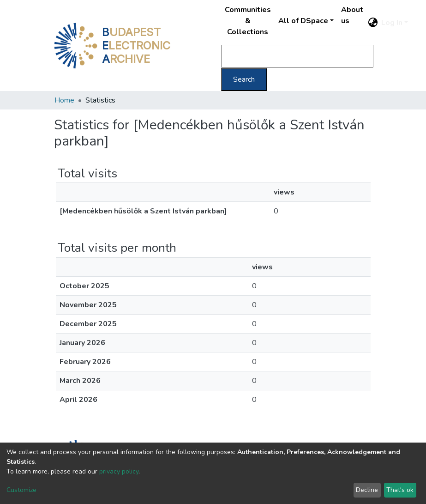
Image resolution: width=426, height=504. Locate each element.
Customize (21, 490)
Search (244, 79)
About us (352, 15)
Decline (367, 490)
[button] (373, 23)
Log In (392, 23)
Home (64, 100)
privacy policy (119, 471)
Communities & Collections (248, 21)
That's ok (400, 490)
